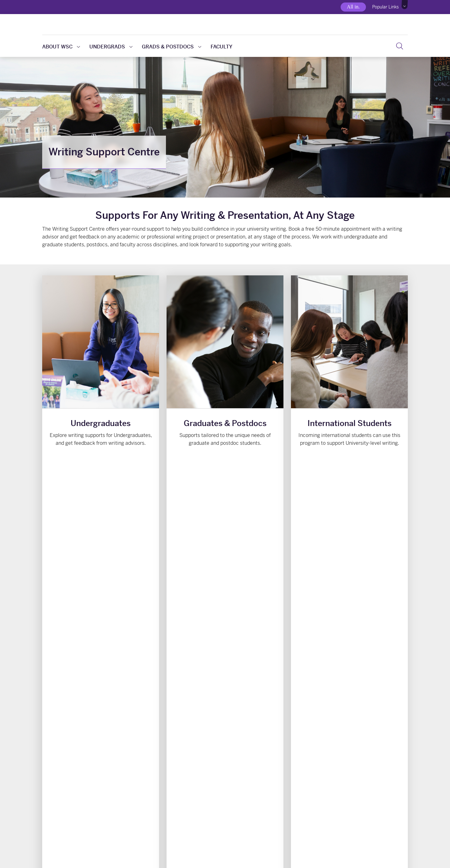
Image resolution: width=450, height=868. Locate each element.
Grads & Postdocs (172, 47)
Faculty (222, 47)
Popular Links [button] (385, 7)
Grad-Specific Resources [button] (225, 464)
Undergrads (111, 47)
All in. (353, 7)
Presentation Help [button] (364, 746)
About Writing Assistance (175, 662)
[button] (405, 5)
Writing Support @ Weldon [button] (179, 746)
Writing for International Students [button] (349, 464)
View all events (385, 515)
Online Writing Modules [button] (271, 746)
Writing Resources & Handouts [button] (86, 746)
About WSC (61, 47)
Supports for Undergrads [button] (101, 464)
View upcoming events (327, 515)
